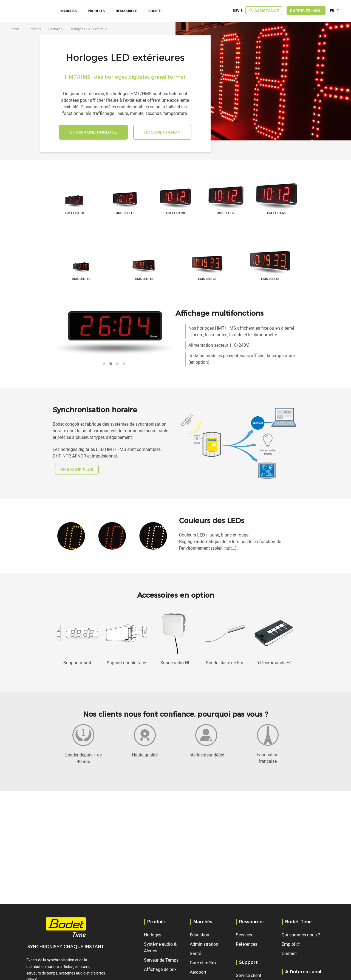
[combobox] (335, 10)
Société (155, 11)
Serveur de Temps (161, 960)
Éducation (199, 935)
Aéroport (198, 972)
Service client (249, 975)
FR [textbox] (332, 10)
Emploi (288, 944)
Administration (204, 944)
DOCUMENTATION (162, 132)
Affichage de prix (160, 969)
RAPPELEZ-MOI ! (306, 11)
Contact (289, 953)
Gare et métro (203, 963)
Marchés (69, 11)
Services (244, 935)
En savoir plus (77, 470)
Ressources (127, 11)
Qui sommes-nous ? (301, 935)
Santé (195, 953)
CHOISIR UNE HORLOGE (93, 132)
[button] (104, 364)
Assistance (267, 11)
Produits (96, 11)
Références (247, 944)
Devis (238, 11)
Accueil (16, 29)
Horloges (153, 935)
